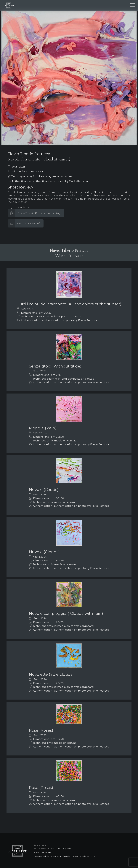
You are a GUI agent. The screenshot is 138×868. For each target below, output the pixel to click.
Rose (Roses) (41, 730)
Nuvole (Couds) (44, 489)
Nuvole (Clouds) (44, 552)
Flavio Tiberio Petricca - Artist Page (40, 213)
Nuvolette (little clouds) (51, 674)
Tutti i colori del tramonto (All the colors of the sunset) (69, 304)
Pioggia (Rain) (43, 428)
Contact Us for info (29, 223)
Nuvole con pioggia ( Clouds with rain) (66, 613)
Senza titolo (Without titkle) (55, 366)
